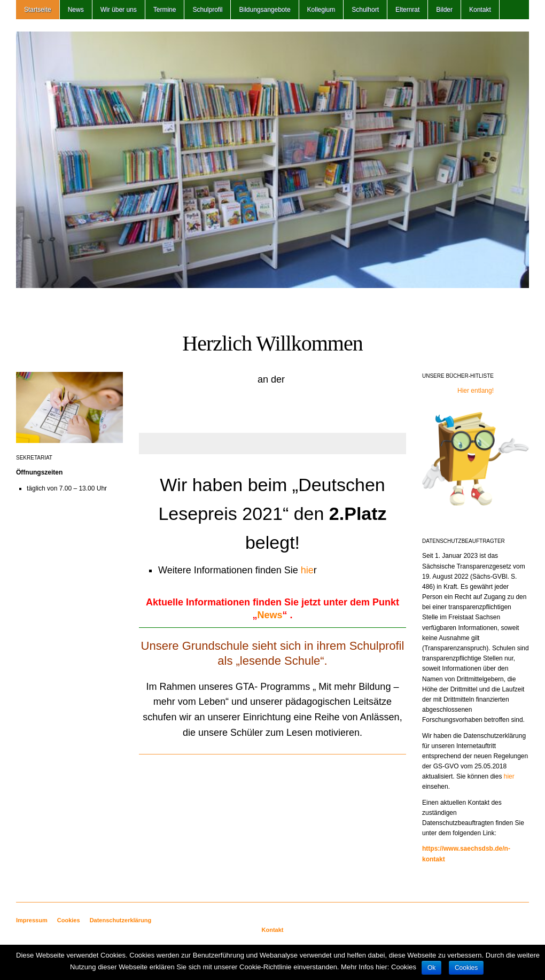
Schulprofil (207, 10)
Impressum (32, 920)
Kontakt (480, 10)
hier (509, 776)
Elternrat (407, 10)
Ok (431, 968)
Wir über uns (119, 10)
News (76, 10)
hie (307, 570)
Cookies (69, 920)
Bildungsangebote (264, 10)
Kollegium (321, 10)
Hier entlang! (476, 391)
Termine (165, 10)
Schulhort (365, 10)
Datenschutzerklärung (121, 920)
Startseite (38, 10)
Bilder (444, 10)
